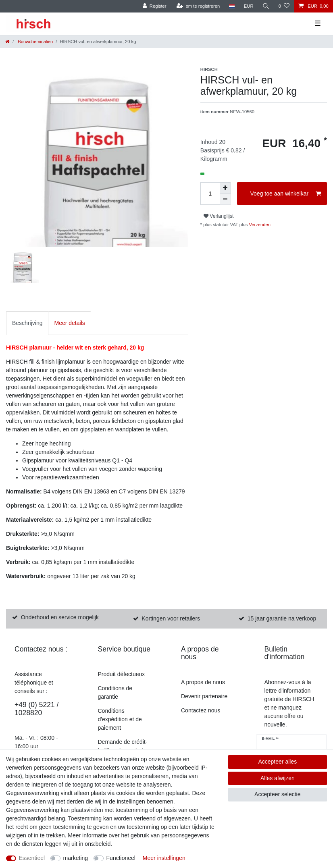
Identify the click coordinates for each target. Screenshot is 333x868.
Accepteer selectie (277, 794)
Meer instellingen (164, 858)
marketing (76, 858)
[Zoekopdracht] (266, 6)
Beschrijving (27, 323)
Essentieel (32, 858)
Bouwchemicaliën (35, 42)
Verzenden (259, 225)
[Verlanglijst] (284, 6)
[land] (232, 6)
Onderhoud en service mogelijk (60, 617)
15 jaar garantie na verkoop (282, 618)
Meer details (69, 323)
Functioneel (121, 858)
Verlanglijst (219, 216)
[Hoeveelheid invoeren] (210, 194)
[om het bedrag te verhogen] (225, 188)
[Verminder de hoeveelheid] (225, 199)
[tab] (27, 323)
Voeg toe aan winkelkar (286, 194)
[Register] (155, 6)
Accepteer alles (277, 762)
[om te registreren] (198, 6)
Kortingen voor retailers (171, 618)
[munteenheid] (249, 6)
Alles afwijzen (278, 778)
